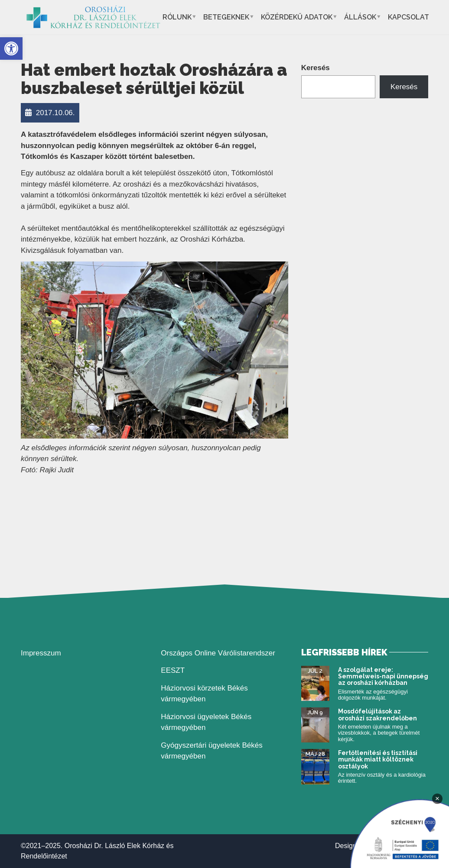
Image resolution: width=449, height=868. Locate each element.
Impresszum (41, 653)
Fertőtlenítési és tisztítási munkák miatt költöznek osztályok (378, 760)
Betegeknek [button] (226, 17)
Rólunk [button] (177, 17)
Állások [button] (360, 17)
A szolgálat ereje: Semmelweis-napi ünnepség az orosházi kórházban (383, 676)
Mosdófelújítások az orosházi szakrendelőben (377, 715)
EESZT (173, 670)
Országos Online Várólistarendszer (218, 653)
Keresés (316, 68)
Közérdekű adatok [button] (297, 17)
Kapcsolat (408, 17)
